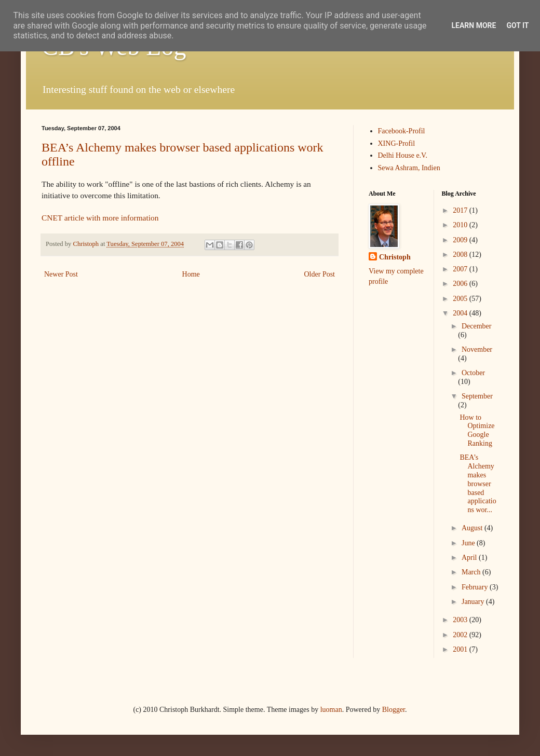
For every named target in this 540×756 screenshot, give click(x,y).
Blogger (394, 710)
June (469, 543)
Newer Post (61, 274)
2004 (461, 313)
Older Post (320, 274)
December (477, 326)
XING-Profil (397, 143)
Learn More (474, 25)
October (473, 373)
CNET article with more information (100, 218)
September (477, 396)
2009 (461, 240)
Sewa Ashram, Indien (409, 168)
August (473, 528)
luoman (331, 710)
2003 (461, 620)
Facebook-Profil (402, 131)
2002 (461, 635)
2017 (461, 210)
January (474, 602)
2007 (461, 269)
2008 (461, 255)
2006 (461, 284)
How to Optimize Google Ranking (477, 430)
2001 (461, 649)
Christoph (395, 257)
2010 (461, 225)
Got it (517, 25)
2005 (461, 299)
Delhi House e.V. (403, 155)
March (472, 572)
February (476, 587)
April (470, 558)
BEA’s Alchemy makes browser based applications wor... (478, 484)
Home (191, 274)
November (477, 349)
